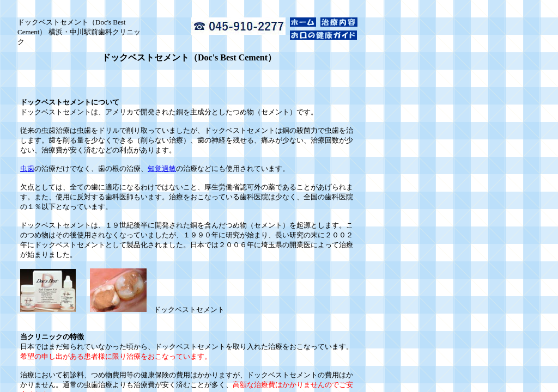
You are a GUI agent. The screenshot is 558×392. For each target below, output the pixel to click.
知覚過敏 (162, 169)
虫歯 (27, 169)
